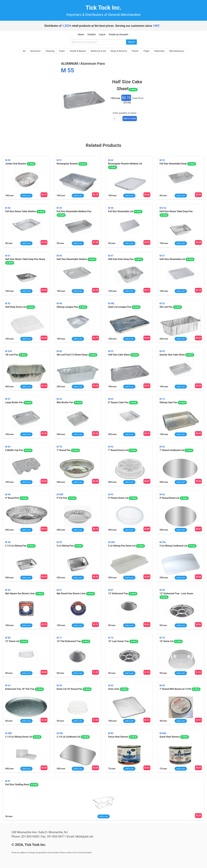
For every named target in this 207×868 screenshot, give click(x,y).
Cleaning (50, 51)
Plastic (135, 51)
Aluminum (35, 51)
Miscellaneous (177, 51)
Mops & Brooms (119, 51)
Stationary (159, 51)
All (24, 51)
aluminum (69, 64)
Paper (146, 51)
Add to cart (26, 196)
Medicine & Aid (98, 51)
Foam (62, 51)
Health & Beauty (78, 51)
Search (131, 42)
